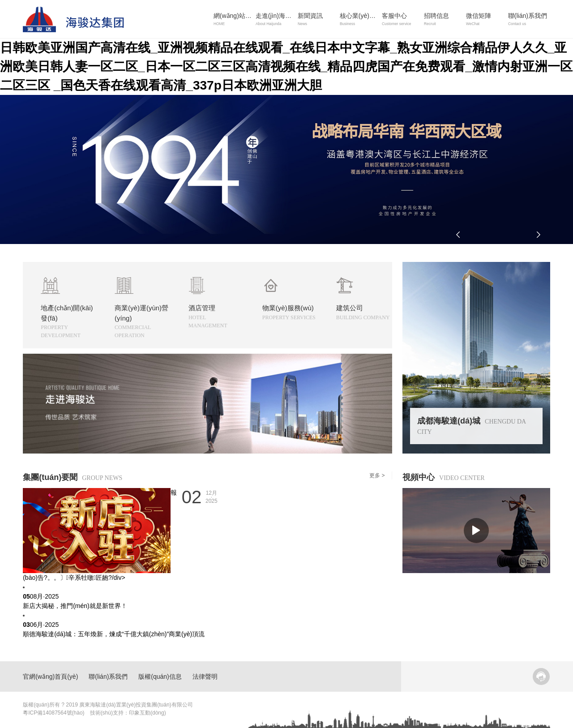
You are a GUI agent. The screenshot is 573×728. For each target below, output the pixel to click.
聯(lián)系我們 (108, 677)
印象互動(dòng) (148, 713)
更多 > (377, 475)
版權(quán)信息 (160, 677)
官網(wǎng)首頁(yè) (50, 677)
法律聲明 (205, 677)
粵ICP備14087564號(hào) (53, 713)
